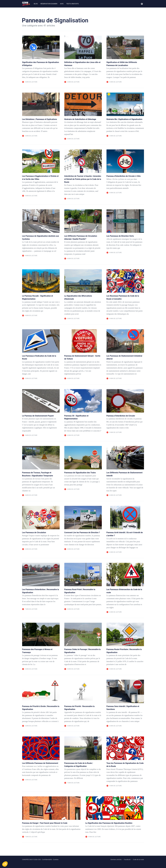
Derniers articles (116, 860)
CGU (39, 860)
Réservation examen (49, 4)
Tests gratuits (72, 4)
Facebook (127, 860)
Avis (62, 4)
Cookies (56, 860)
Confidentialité (47, 860)
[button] (5, 864)
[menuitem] (36, 4)
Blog (36, 4)
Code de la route (138, 860)
